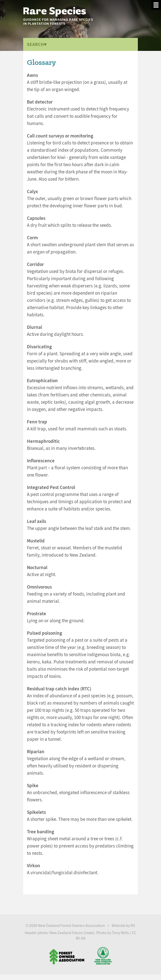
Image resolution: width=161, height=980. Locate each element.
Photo (101, 933)
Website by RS (123, 926)
